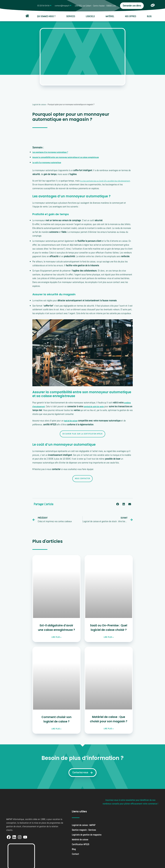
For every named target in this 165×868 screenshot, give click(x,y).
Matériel (110, 16)
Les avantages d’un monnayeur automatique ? (53, 152)
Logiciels (90, 16)
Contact (75, 855)
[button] (118, 504)
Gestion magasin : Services (84, 831)
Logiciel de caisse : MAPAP (84, 827)
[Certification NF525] (153, 5)
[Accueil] (27, 16)
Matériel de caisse (80, 841)
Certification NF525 (81, 846)
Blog (149, 16)
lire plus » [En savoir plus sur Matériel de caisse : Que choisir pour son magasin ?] (109, 729)
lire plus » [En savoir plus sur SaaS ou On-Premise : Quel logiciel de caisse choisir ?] (109, 637)
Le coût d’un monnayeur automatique (49, 162)
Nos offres (131, 16)
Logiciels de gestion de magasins (87, 836)
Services (71, 16)
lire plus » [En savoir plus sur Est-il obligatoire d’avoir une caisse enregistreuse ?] (56, 637)
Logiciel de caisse (39, 104)
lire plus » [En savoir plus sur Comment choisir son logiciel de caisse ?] (56, 729)
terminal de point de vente (97, 406)
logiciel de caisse (72, 421)
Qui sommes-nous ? (46, 16)
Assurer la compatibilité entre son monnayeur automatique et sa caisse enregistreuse (71, 157)
